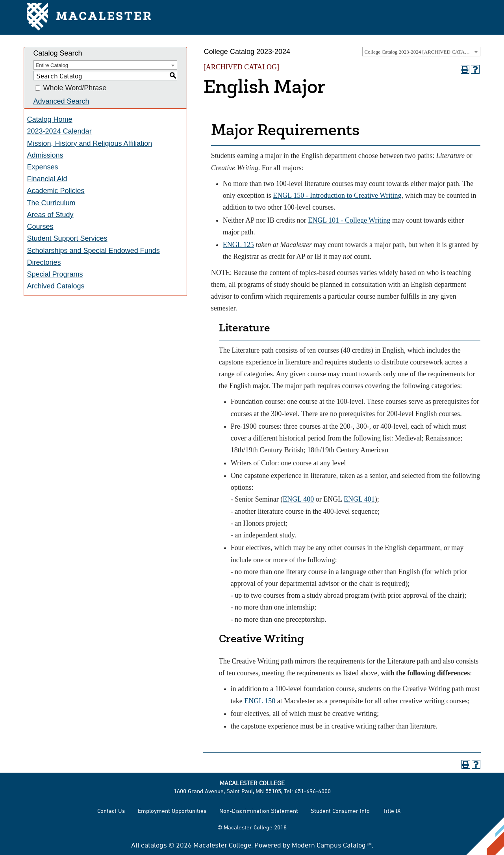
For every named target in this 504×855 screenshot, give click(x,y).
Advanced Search (61, 101)
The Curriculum (51, 203)
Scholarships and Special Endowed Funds (94, 251)
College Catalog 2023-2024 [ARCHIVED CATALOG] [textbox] (421, 52)
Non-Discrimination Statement (259, 811)
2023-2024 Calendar (59, 131)
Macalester (90, 18)
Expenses (43, 167)
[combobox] (421, 52)
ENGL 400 (298, 499)
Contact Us (111, 811)
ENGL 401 (359, 499)
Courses (40, 227)
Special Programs (55, 274)
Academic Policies (56, 191)
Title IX (392, 811)
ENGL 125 (238, 245)
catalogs (154, 845)
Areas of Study (50, 215)
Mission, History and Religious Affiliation (90, 143)
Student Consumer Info (340, 811)
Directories (44, 262)
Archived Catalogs (56, 286)
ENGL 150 (260, 701)
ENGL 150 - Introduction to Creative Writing (337, 195)
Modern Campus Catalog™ (332, 845)
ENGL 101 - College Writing (349, 220)
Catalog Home (50, 119)
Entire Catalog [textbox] (52, 65)
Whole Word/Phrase (75, 88)
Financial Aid (47, 179)
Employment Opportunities (172, 811)
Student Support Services (67, 238)
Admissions (45, 155)
